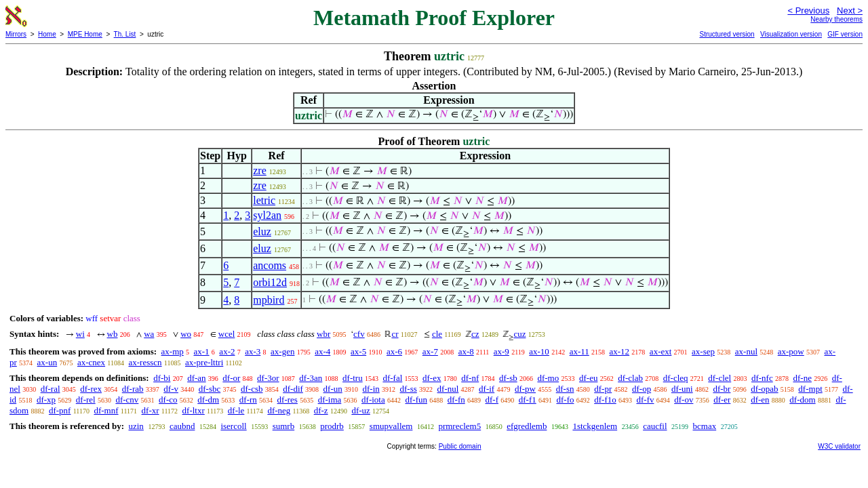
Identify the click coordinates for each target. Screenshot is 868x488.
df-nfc (762, 378)
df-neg (279, 410)
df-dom (802, 400)
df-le (236, 410)
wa (149, 334)
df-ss (409, 389)
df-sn (565, 389)
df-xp (46, 400)
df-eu (588, 378)
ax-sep (703, 351)
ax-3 (253, 351)
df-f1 (528, 400)
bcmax (705, 426)
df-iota (373, 400)
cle (437, 334)
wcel (227, 334)
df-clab (630, 378)
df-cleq (676, 378)
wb (113, 334)
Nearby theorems (836, 19)
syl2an (267, 215)
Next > (850, 11)
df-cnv (127, 400)
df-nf (470, 378)
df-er (722, 400)
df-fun (416, 400)
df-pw (525, 389)
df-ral (51, 389)
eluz (262, 231)
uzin (136, 426)
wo (186, 334)
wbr (323, 334)
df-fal (392, 378)
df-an (196, 378)
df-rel (86, 400)
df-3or (268, 378)
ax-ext (660, 351)
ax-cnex (91, 362)
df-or (231, 378)
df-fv (645, 400)
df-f (492, 400)
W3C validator (839, 446)
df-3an (311, 378)
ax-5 (358, 351)
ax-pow (791, 351)
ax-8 (466, 351)
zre (260, 170)
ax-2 (227, 351)
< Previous (808, 11)
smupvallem (391, 426)
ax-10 (539, 351)
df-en (760, 400)
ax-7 (430, 351)
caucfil (655, 426)
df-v (171, 389)
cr (395, 334)
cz (475, 334)
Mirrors (16, 34)
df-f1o (605, 400)
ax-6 (394, 351)
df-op (642, 389)
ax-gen (282, 351)
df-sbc (210, 389)
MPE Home (85, 34)
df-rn (248, 400)
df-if (487, 389)
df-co (168, 400)
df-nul (448, 389)
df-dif (293, 389)
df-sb (508, 378)
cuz (519, 334)
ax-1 (202, 351)
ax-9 (501, 351)
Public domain (460, 446)
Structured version (727, 34)
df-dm (208, 400)
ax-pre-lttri (204, 362)
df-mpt (810, 389)
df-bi (162, 378)
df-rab (133, 389)
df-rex (91, 389)
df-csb (252, 389)
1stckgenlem (595, 426)
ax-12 (620, 351)
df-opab (764, 389)
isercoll (233, 426)
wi (80, 334)
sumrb (284, 426)
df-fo (565, 400)
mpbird (269, 300)
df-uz (360, 410)
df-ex (432, 378)
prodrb (332, 426)
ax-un (47, 362)
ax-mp (173, 351)
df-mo (548, 378)
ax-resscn (145, 362)
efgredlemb (527, 426)
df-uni (682, 389)
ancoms (270, 265)
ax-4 (322, 351)
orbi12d (270, 282)
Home (47, 34)
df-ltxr (194, 410)
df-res (288, 400)
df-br (722, 389)
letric (264, 200)
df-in (371, 389)
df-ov (684, 400)
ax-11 (579, 351)
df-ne (802, 378)
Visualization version (791, 34)
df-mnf (106, 410)
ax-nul (746, 351)
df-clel (719, 378)
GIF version (845, 34)
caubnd (182, 426)
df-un (333, 389)
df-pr (603, 389)
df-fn (456, 400)
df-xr (151, 410)
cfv (359, 334)
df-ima (330, 400)
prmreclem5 (459, 426)
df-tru (353, 378)
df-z (321, 410)
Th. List (125, 34)
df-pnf (60, 410)
